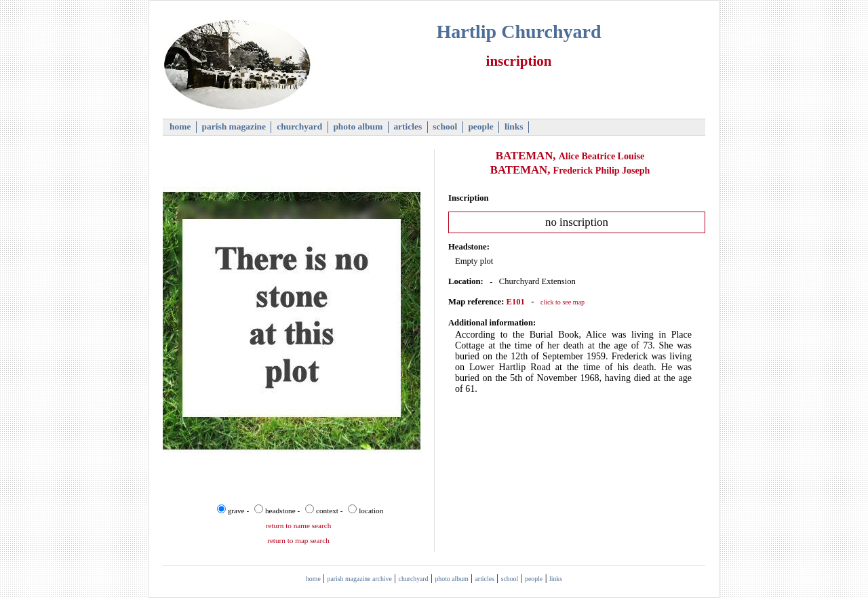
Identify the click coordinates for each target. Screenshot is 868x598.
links (514, 126)
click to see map (563, 302)
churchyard (300, 126)
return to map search (298, 540)
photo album (358, 126)
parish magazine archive (360, 579)
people (481, 126)
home (180, 126)
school (445, 126)
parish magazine (234, 126)
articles (408, 126)
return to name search (299, 525)
